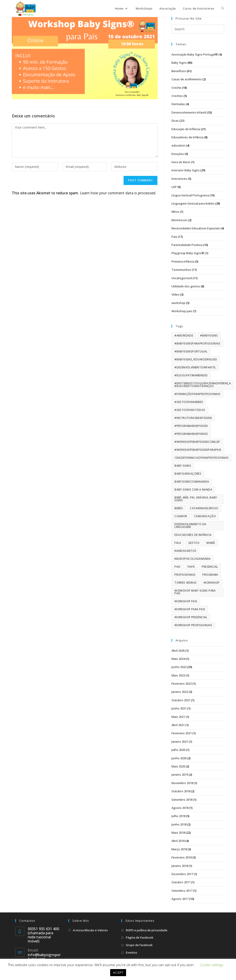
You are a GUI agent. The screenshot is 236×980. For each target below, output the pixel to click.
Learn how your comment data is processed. (118, 193)
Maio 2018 (178, 833)
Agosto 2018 (180, 808)
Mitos (175, 212)
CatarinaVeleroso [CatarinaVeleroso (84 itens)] (204, 508)
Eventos (132, 952)
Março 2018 (179, 849)
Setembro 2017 (182, 891)
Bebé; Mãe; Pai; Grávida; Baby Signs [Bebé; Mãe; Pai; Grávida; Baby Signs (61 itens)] (196, 499)
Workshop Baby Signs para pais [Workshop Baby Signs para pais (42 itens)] (195, 592)
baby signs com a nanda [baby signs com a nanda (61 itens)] (193, 490)
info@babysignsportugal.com (44, 957)
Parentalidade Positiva (187, 245)
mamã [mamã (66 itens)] (211, 543)
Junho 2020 (179, 758)
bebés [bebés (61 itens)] (179, 508)
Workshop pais (182, 311)
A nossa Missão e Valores (90, 930)
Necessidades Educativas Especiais (196, 228)
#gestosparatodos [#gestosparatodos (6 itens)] (190, 410)
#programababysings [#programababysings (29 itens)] (191, 434)
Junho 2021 (179, 708)
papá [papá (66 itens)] (191, 567)
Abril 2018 (178, 841)
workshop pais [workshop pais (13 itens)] (186, 601)
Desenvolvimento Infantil (189, 112)
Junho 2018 (179, 824)
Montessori (179, 220)
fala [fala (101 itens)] (178, 543)
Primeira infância (183, 261)
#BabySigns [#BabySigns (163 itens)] (209, 336)
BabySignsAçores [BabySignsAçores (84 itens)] (188, 474)
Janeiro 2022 (180, 692)
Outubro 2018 (181, 791)
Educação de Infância (186, 129)
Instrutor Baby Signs (186, 170)
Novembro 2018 (182, 783)
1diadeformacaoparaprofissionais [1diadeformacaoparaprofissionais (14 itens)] (201, 458)
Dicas (175, 121)
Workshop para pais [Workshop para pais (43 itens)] (190, 609)
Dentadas (178, 104)
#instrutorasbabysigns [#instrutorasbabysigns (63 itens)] (193, 418)
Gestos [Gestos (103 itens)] (194, 543)
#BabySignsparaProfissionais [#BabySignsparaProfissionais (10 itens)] (197, 343)
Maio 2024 (178, 659)
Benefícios (179, 71)
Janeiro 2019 (180, 775)
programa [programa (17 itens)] (210, 575)
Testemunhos (181, 270)
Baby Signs (179, 63)
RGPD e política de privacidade (147, 930)
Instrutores (179, 179)
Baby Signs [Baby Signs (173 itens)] (183, 466)
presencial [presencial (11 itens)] (210, 567)
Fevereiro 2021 (182, 733)
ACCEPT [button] (118, 972)
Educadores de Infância (188, 137)
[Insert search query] (198, 29)
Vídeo (175, 294)
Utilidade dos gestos (186, 286)
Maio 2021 (178, 717)
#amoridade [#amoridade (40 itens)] (184, 336)
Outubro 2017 (181, 882)
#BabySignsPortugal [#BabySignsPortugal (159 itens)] (191, 351)
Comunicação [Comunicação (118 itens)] (205, 516)
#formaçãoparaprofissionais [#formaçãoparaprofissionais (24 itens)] (197, 394)
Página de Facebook (140, 937)
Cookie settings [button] (212, 965)
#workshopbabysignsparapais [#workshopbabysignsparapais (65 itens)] (198, 450)
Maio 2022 (178, 675)
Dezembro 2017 (182, 874)
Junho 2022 (179, 667)
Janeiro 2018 (180, 866)
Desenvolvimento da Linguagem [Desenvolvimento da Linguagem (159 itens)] (190, 525)
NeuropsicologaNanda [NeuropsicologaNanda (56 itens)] (193, 559)
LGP (174, 187)
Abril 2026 (178, 651)
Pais (174, 237)
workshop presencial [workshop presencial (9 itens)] (191, 617)
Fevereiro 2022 (182, 684)
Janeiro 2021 (180, 742)
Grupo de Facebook (139, 945)
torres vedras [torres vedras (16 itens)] (185, 583)
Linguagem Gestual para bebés (193, 203)
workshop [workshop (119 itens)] (211, 583)
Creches (177, 96)
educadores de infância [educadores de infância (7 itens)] (193, 535)
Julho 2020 (178, 750)
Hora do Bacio (181, 162)
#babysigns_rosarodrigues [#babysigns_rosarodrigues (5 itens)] (196, 359)
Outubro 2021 (181, 700)
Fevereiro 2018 (182, 857)
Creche (176, 88)
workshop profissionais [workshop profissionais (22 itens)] (193, 625)
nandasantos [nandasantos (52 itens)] (185, 551)
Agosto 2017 (180, 899)
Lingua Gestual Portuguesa (190, 195)
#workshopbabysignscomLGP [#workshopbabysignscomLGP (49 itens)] (197, 442)
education (178, 145)
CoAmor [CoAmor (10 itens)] (181, 516)
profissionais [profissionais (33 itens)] (185, 575)
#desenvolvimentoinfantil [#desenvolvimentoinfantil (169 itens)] (195, 367)
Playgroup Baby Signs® (188, 253)
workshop (178, 303)
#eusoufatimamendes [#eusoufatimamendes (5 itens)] (191, 375)
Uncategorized (182, 278)
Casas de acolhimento (187, 79)
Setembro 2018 (182, 800)
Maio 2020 (178, 766)
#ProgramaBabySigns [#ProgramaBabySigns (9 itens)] (191, 426)
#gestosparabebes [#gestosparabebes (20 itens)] (189, 402)
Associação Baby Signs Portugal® (195, 54)
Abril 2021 (178, 725)
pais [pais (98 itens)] (178, 567)
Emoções (178, 154)
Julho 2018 (178, 816)
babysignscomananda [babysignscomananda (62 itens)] (192, 482)
